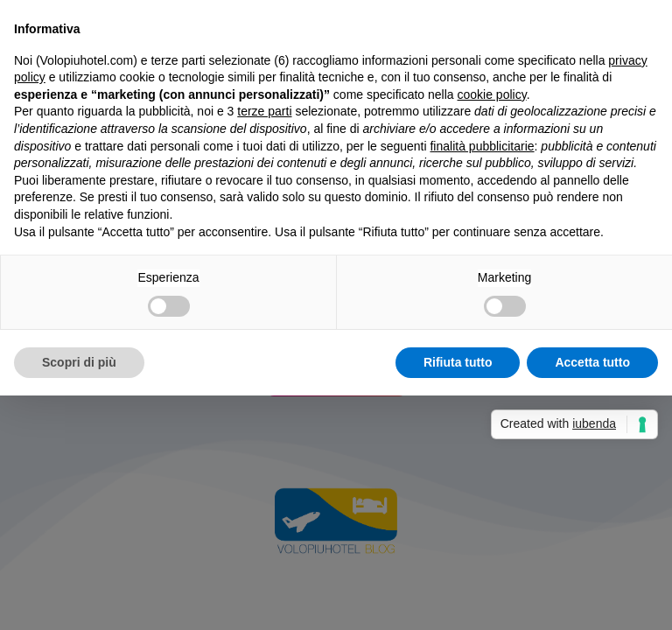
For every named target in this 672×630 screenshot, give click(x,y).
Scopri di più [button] (79, 362)
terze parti (264, 111)
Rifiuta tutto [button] (458, 362)
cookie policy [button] (492, 94)
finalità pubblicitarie (482, 146)
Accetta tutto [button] (592, 362)
